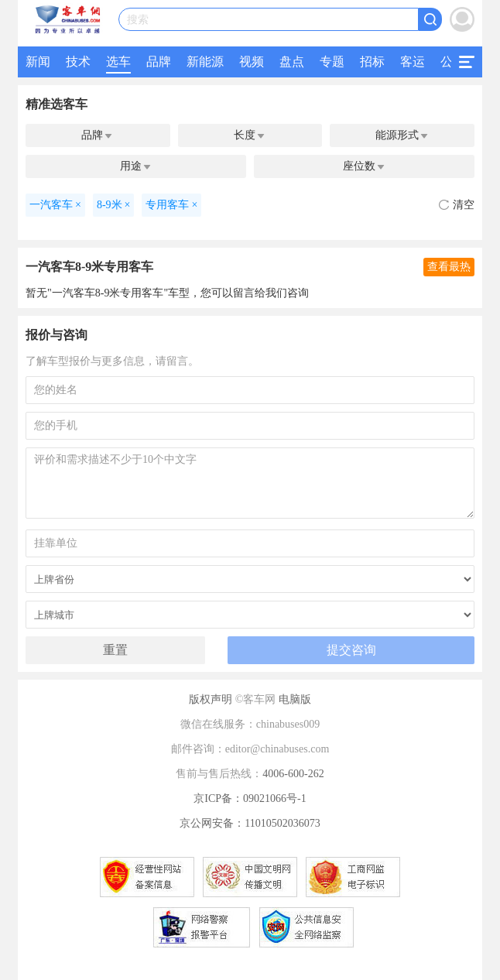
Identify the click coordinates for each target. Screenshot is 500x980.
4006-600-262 (293, 774)
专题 (332, 62)
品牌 (159, 62)
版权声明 (211, 699)
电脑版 (295, 699)
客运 (413, 62)
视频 (252, 62)
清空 (457, 205)
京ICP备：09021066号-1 (250, 798)
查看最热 (449, 267)
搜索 (138, 20)
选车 (118, 62)
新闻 (38, 62)
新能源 (205, 62)
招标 (372, 62)
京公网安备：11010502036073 (250, 823)
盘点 (292, 62)
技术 (78, 62)
